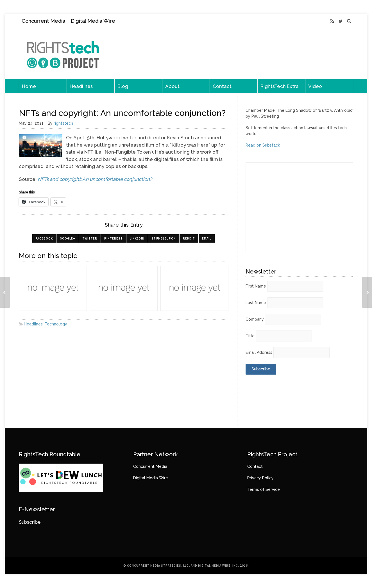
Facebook (44, 238)
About (172, 86)
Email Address (259, 352)
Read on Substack (263, 145)
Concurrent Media (43, 21)
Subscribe (30, 522)
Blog (123, 86)
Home (29, 86)
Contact (222, 86)
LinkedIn (137, 238)
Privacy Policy (260, 478)
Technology (56, 324)
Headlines (81, 86)
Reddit (189, 238)
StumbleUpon (164, 238)
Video (315, 86)
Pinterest (114, 238)
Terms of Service (264, 489)
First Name (256, 286)
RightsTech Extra (280, 86)
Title (250, 336)
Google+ (68, 238)
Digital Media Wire (93, 21)
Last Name (256, 303)
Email (207, 238)
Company (255, 319)
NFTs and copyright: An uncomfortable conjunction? (95, 179)
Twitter (90, 238)
